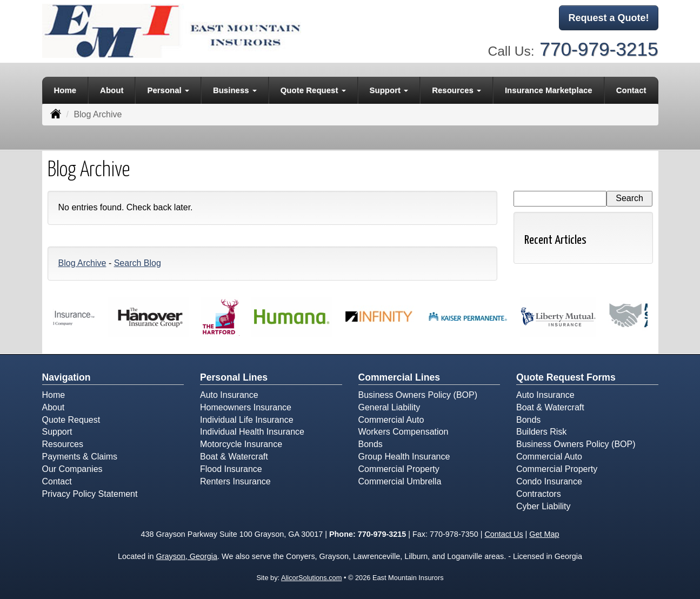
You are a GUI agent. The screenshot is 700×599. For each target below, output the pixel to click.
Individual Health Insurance (252, 432)
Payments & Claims (80, 457)
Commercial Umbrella (400, 481)
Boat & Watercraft (234, 457)
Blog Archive (82, 263)
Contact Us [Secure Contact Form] (504, 534)
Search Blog (138, 263)
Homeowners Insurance (246, 407)
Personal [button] (168, 90)
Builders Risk (541, 432)
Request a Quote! (608, 18)
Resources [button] (456, 90)
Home (65, 90)
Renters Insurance (235, 481)
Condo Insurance (549, 481)
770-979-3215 (599, 49)
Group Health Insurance (404, 457)
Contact (631, 90)
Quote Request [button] (313, 90)
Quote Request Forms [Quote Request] (566, 377)
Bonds (371, 444)
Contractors (539, 494)
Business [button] (235, 90)
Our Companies (72, 469)
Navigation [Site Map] (66, 377)
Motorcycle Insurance (241, 444)
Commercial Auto (391, 420)
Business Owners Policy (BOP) (418, 395)
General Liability (389, 407)
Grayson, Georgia (186, 556)
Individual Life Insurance (247, 420)
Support (57, 432)
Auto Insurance (229, 395)
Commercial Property (399, 469)
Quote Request (71, 420)
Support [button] (389, 90)
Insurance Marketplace (549, 90)
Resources (63, 444)
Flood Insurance (231, 469)
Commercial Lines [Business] (399, 377)
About (112, 90)
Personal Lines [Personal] (234, 377)
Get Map (544, 534)
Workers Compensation (404, 432)
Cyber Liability (543, 506)
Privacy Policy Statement (90, 494)
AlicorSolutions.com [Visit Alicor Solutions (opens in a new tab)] (311, 578)
